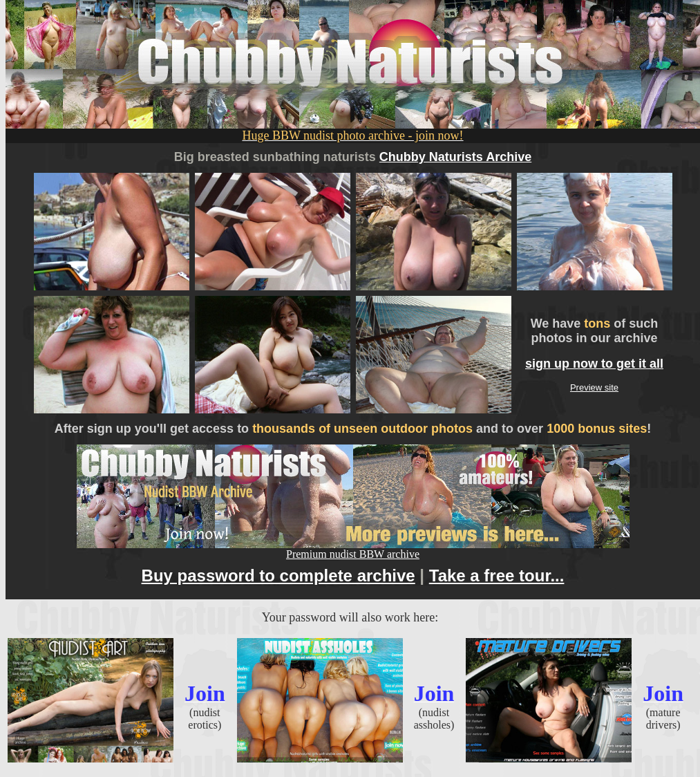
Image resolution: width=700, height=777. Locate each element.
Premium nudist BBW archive (353, 549)
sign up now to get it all (594, 364)
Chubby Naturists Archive (455, 157)
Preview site (594, 387)
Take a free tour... (497, 575)
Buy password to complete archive (278, 575)
